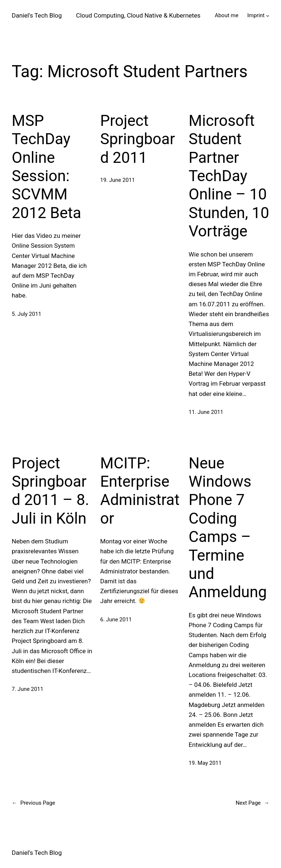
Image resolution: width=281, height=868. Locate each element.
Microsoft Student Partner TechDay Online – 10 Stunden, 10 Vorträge (229, 176)
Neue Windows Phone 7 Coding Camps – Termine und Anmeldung (228, 528)
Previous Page (33, 803)
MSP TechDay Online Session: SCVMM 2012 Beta (46, 167)
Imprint (256, 15)
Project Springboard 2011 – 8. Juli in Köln (50, 491)
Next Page (252, 803)
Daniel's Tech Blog (37, 15)
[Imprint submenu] (268, 16)
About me (227, 15)
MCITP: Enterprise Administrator (140, 491)
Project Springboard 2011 (138, 139)
